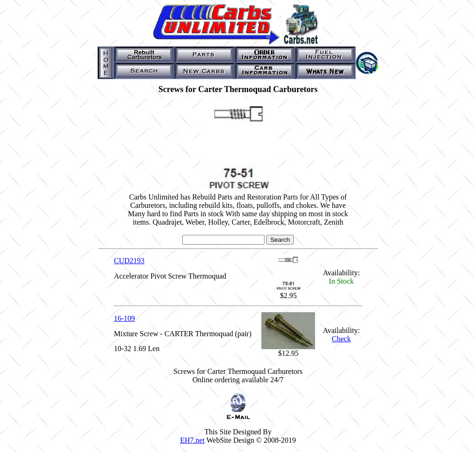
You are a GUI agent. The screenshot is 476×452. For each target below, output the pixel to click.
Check (341, 339)
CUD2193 (129, 261)
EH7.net (192, 440)
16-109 (124, 318)
